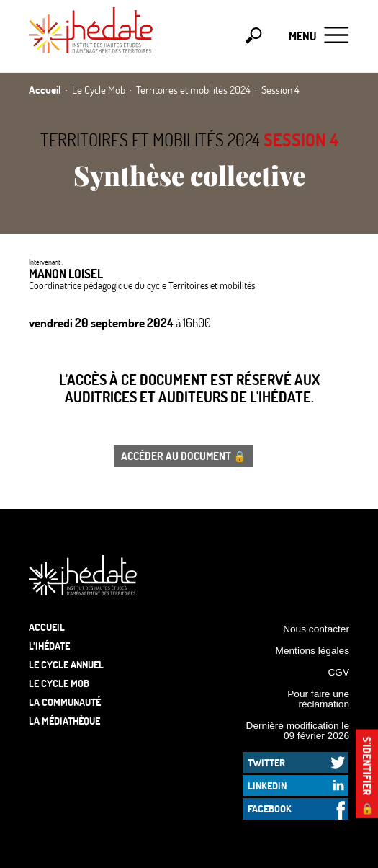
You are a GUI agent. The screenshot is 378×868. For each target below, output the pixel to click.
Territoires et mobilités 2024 (150, 139)
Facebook (270, 809)
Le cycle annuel (66, 664)
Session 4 (301, 139)
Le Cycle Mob (59, 683)
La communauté (65, 702)
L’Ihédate (49, 646)
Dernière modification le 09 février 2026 (298, 731)
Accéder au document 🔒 (184, 456)
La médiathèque (64, 721)
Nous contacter (316, 629)
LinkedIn (267, 785)
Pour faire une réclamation (318, 699)
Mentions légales (312, 651)
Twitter (266, 762)
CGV (338, 672)
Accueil (47, 627)
